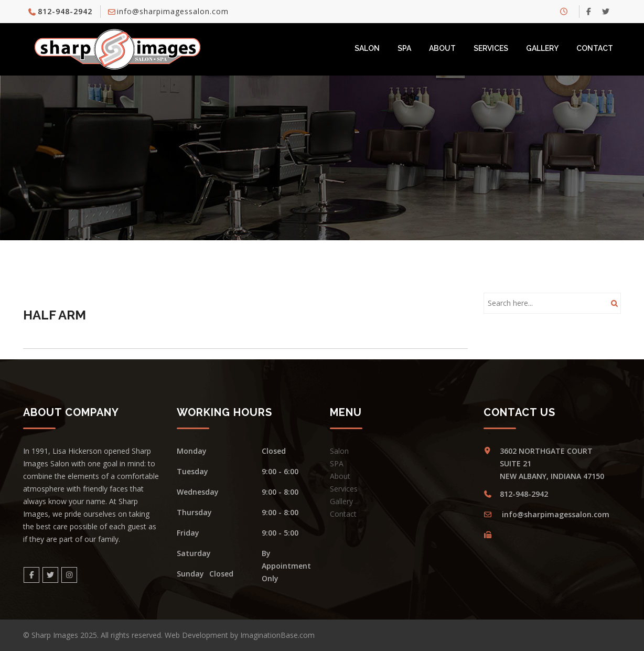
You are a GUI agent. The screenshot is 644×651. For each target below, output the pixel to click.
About (442, 48)
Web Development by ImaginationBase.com (240, 635)
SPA (404, 48)
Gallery (542, 48)
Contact (595, 48)
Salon (367, 48)
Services (491, 48)
